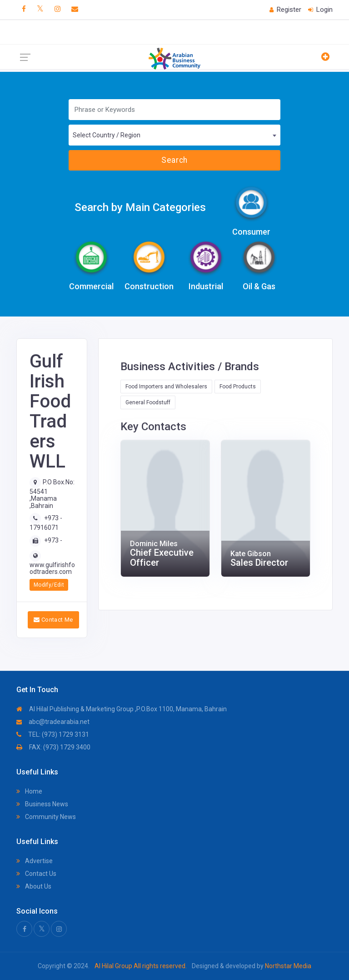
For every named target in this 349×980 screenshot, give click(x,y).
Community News (46, 817)
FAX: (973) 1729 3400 (53, 747)
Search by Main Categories (140, 207)
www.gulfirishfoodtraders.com (52, 568)
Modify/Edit (49, 585)
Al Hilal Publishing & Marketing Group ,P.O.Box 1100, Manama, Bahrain (122, 709)
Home (29, 791)
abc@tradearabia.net (53, 722)
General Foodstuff (148, 402)
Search (174, 160)
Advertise (35, 861)
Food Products (238, 387)
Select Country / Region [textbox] (107, 135)
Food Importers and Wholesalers (166, 387)
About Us (34, 886)
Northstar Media (287, 966)
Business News (42, 804)
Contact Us (36, 874)
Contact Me (53, 620)
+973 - (53, 540)
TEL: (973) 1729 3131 (53, 734)
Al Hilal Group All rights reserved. (141, 966)
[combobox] (174, 135)
